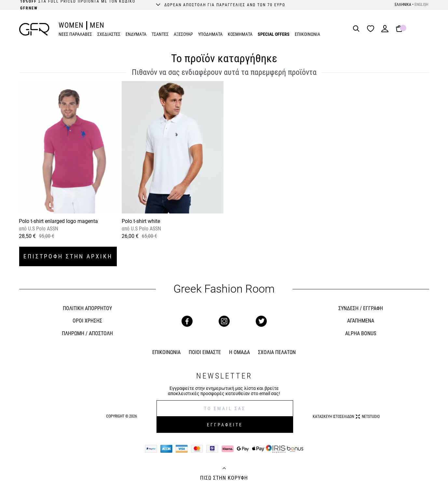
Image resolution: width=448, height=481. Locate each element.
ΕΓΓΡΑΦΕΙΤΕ (225, 425)
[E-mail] (225, 408)
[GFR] (34, 29)
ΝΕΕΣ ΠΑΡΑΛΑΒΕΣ (75, 34)
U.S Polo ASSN (42, 229)
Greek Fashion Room (224, 289)
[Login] (385, 31)
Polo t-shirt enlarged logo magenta (58, 221)
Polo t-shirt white (141, 221)
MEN (97, 25)
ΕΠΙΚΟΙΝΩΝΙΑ (307, 34)
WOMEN (71, 25)
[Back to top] (224, 469)
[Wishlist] (372, 29)
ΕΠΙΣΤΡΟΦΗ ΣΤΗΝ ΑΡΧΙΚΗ (68, 256)
